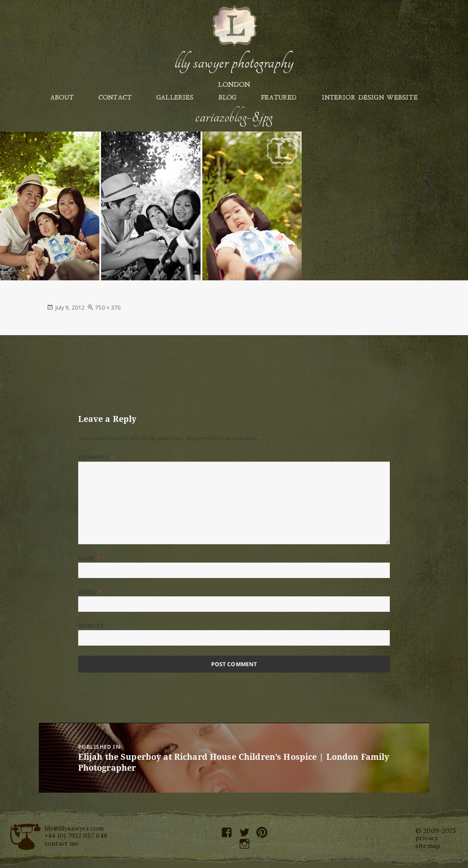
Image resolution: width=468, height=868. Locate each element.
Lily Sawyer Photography (234, 63)
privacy (427, 838)
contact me (61, 843)
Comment (96, 457)
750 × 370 (108, 308)
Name (89, 558)
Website (91, 626)
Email (90, 592)
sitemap (428, 846)
